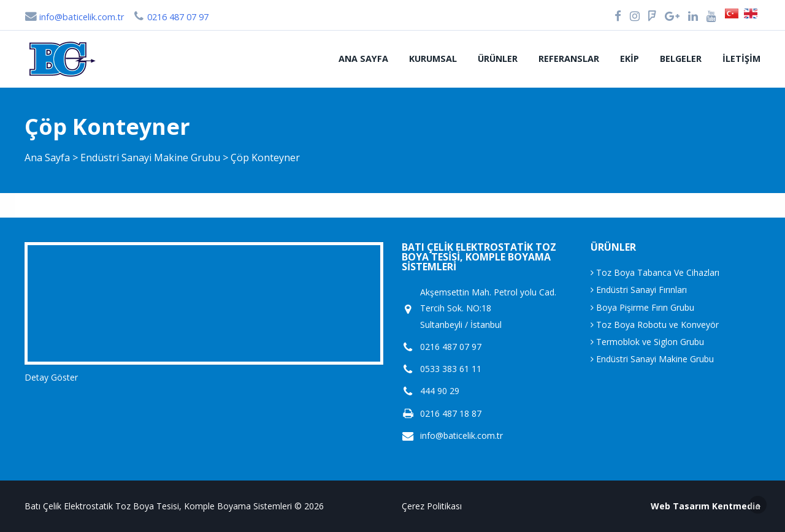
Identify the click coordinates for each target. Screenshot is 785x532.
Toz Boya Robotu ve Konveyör (655, 325)
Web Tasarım (680, 506)
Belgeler (681, 59)
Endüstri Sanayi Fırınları (639, 290)
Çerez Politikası (432, 506)
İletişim (741, 59)
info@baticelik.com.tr (74, 17)
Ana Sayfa (363, 59)
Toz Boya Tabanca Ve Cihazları (655, 272)
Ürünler (498, 59)
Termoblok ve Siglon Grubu (647, 342)
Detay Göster (51, 377)
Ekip (630, 59)
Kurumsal (433, 59)
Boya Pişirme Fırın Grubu (642, 307)
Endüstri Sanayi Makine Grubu (151, 158)
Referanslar (569, 59)
